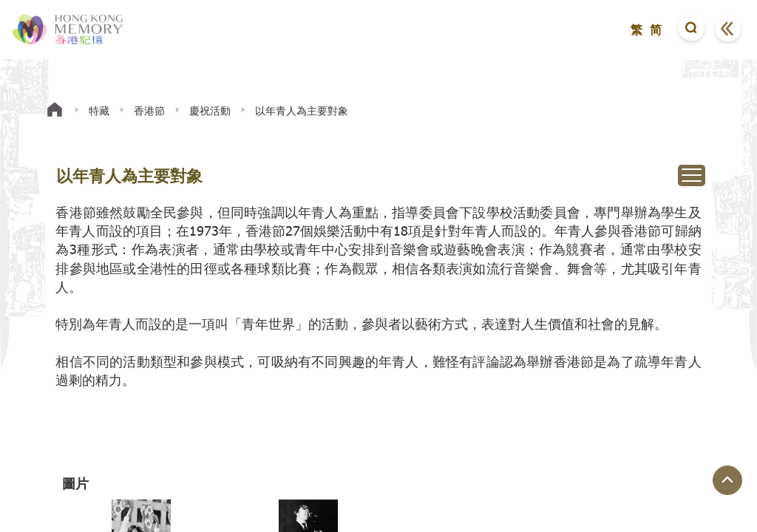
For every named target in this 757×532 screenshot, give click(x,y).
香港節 (149, 110)
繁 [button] (637, 29)
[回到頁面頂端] (727, 480)
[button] (691, 30)
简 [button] (656, 29)
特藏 (99, 110)
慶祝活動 (210, 110)
